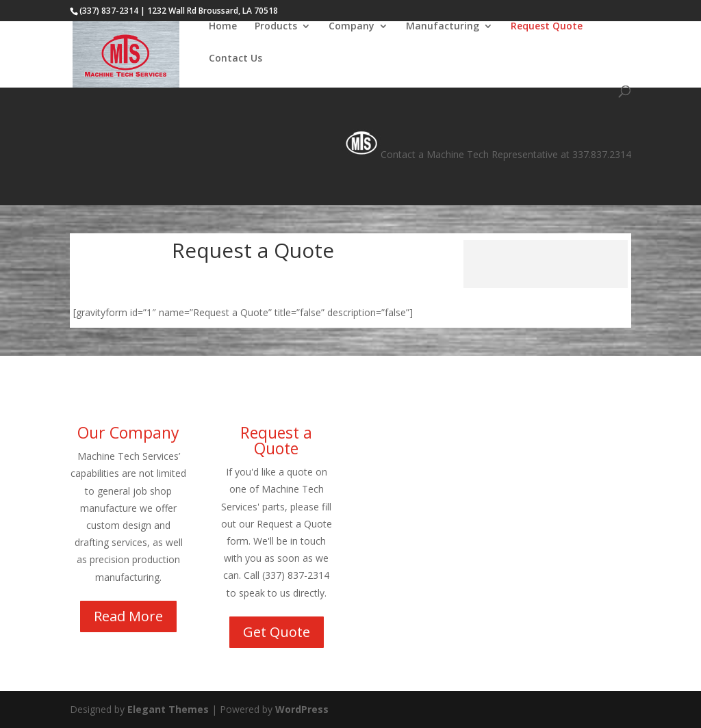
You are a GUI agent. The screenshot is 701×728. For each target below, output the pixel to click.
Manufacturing (443, 27)
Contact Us (235, 59)
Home (223, 27)
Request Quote (547, 27)
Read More (128, 616)
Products (276, 27)
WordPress (302, 709)
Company (352, 27)
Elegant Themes (168, 709)
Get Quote (277, 632)
